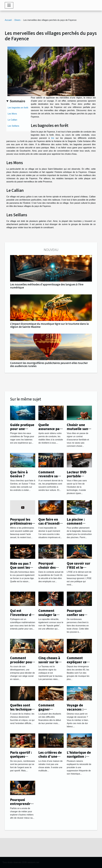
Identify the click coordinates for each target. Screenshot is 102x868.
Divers (17, 20)
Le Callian (12, 120)
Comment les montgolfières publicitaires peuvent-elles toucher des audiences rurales (49, 364)
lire (53, 138)
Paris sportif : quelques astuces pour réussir (21, 758)
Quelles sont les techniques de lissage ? (22, 709)
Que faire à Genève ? (19, 474)
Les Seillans (13, 126)
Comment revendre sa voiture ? (48, 476)
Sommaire (17, 101)
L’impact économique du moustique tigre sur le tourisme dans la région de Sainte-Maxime (49, 325)
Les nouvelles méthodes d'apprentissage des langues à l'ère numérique (47, 286)
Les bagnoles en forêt (18, 108)
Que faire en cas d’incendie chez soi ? (50, 523)
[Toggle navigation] (9, 5)
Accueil (8, 20)
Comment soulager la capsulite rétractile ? (47, 616)
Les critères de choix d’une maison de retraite (50, 758)
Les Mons (12, 114)
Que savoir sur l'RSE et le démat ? (79, 567)
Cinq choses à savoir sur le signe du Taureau (49, 664)
